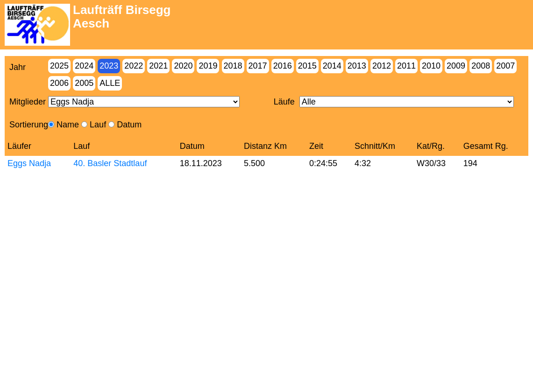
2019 (208, 66)
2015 (307, 66)
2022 (134, 66)
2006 (59, 83)
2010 (431, 66)
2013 (357, 66)
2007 (505, 66)
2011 (406, 66)
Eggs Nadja (29, 163)
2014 (332, 66)
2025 (59, 66)
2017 (258, 66)
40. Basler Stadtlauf (110, 163)
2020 (183, 66)
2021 (158, 66)
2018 (233, 66)
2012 (382, 66)
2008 (481, 66)
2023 (109, 66)
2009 (456, 66)
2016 (283, 66)
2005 (84, 83)
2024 (84, 66)
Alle (110, 83)
